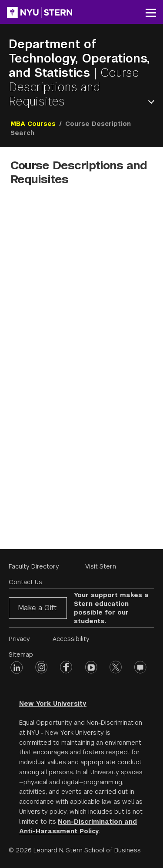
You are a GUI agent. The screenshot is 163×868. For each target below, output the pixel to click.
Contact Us (25, 582)
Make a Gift (37, 608)
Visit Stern (101, 566)
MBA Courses (33, 124)
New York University (53, 704)
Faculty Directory (34, 566)
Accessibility (71, 639)
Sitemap (21, 654)
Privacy (19, 639)
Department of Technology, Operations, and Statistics (79, 58)
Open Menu (153, 102)
